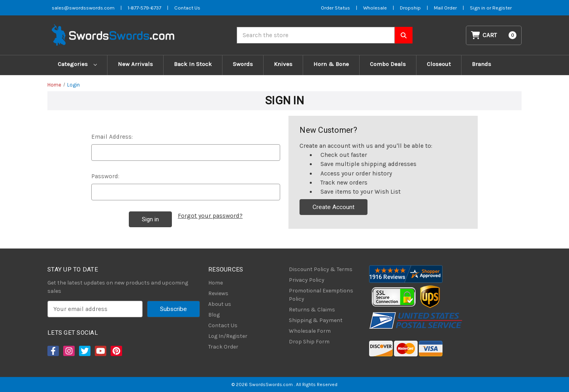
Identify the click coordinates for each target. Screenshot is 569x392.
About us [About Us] (220, 304)
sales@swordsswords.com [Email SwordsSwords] (83, 8)
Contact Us (223, 325)
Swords (243, 64)
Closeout (439, 64)
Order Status (335, 8)
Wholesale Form (310, 331)
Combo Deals (388, 64)
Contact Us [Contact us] (187, 8)
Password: (105, 176)
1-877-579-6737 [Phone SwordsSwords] (144, 8)
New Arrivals (135, 64)
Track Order (223, 347)
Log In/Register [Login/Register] (228, 336)
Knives (283, 64)
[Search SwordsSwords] (404, 35)
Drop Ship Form (309, 342)
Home (216, 283)
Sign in (478, 8)
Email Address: (112, 137)
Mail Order (445, 8)
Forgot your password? (210, 216)
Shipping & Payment (316, 320)
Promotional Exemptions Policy (321, 295)
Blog (214, 315)
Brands (481, 64)
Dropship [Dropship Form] (410, 8)
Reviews (218, 293)
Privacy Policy (307, 280)
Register (502, 8)
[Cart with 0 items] (494, 35)
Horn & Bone (331, 64)
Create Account (333, 207)
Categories (77, 64)
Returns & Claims (312, 310)
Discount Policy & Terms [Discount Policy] (321, 269)
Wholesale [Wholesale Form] (375, 8)
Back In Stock (193, 64)
